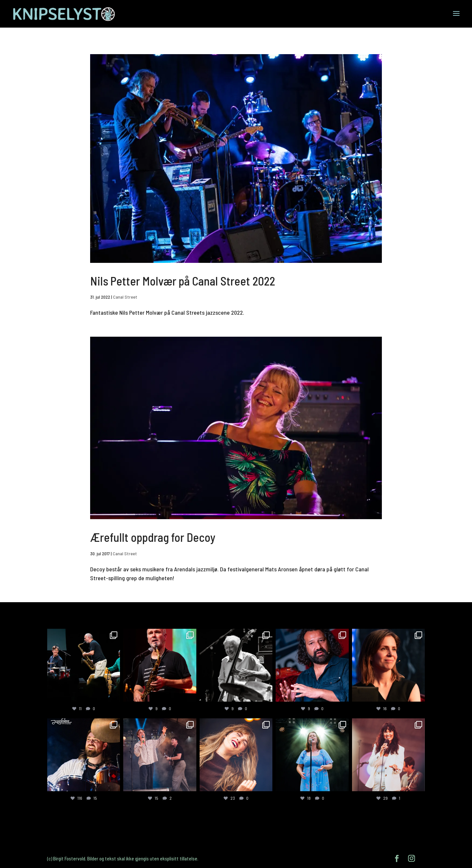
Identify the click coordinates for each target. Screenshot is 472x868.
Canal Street (125, 297)
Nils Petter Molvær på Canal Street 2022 (183, 281)
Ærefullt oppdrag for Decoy (153, 537)
